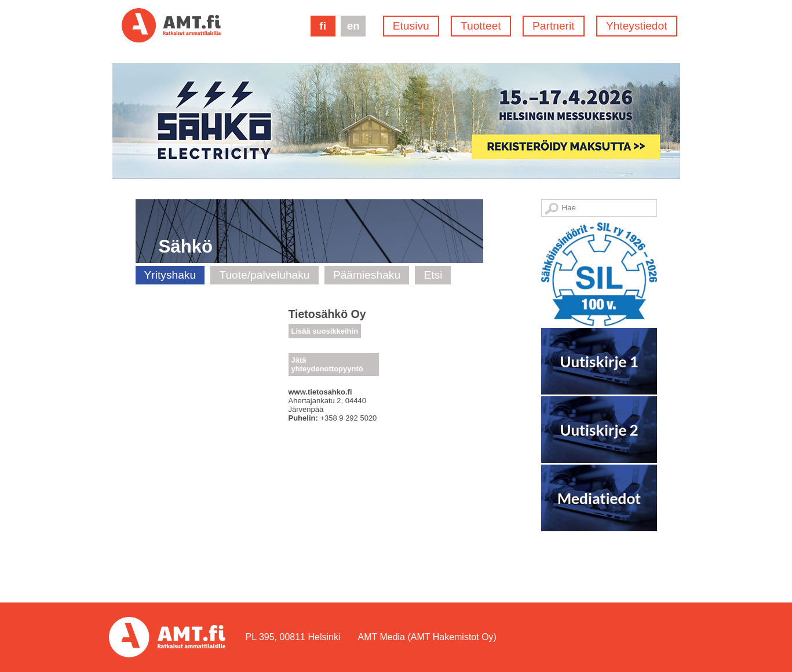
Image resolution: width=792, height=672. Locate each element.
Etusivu (411, 26)
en (353, 26)
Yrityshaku (170, 275)
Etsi (433, 275)
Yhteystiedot (637, 26)
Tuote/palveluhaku (264, 275)
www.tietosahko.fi (320, 392)
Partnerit (554, 26)
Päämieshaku (367, 275)
